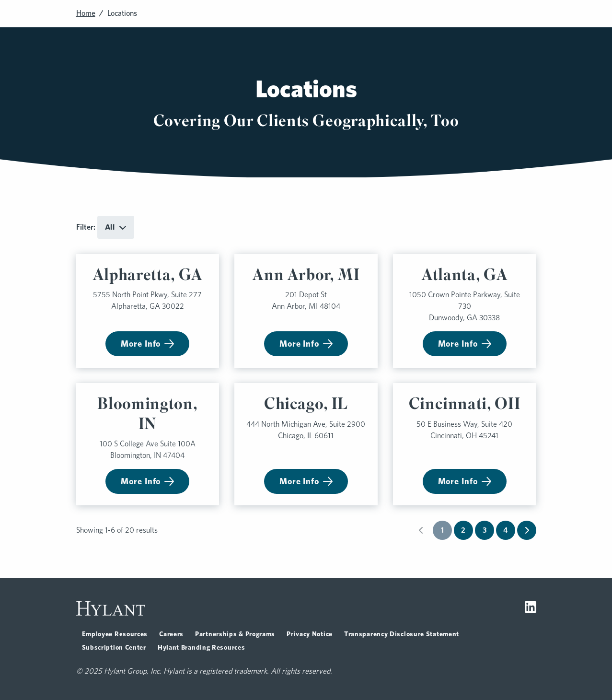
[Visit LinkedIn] (531, 608)
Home (86, 13)
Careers (171, 634)
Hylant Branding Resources (202, 647)
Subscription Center (114, 647)
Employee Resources (115, 634)
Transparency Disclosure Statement (402, 634)
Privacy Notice (310, 634)
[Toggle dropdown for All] (116, 227)
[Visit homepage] (111, 608)
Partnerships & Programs (235, 634)
